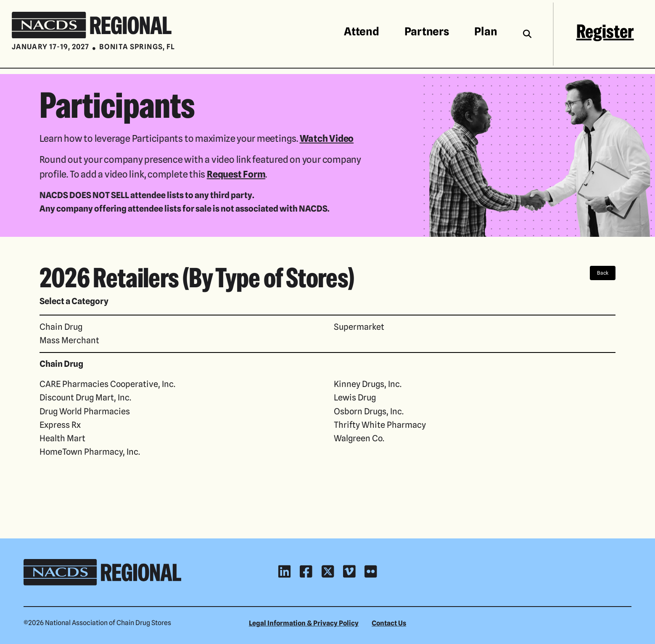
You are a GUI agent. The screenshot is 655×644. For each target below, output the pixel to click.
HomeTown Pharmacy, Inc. (90, 452)
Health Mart (62, 438)
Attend (361, 31)
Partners (427, 31)
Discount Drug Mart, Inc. (85, 397)
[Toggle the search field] (527, 34)
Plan (486, 31)
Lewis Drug (355, 397)
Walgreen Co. (359, 438)
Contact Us (389, 623)
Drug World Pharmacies (85, 411)
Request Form (235, 174)
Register (605, 32)
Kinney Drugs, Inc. (368, 384)
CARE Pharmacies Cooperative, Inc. (107, 384)
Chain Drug (61, 327)
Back (603, 273)
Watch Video (326, 138)
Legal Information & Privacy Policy (304, 623)
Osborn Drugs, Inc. (369, 411)
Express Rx (60, 425)
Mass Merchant (69, 340)
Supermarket (359, 327)
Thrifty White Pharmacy (380, 425)
